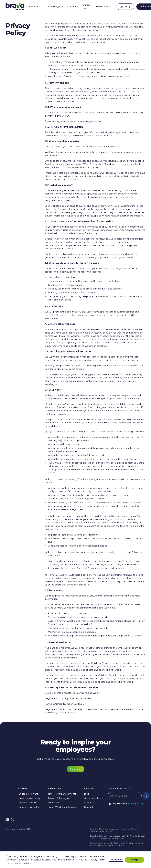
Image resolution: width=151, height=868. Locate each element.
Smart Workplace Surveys (62, 807)
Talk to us (76, 769)
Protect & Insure (28, 803)
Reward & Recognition (60, 798)
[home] (15, 7)
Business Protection (29, 807)
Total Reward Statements (62, 794)
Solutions (73, 6)
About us (87, 7)
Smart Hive (54, 803)
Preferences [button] (116, 860)
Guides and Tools (93, 798)
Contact (89, 807)
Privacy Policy (136, 803)
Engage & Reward (28, 794)
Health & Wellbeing (29, 798)
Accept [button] (135, 860)
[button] (34, 7)
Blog (87, 794)
